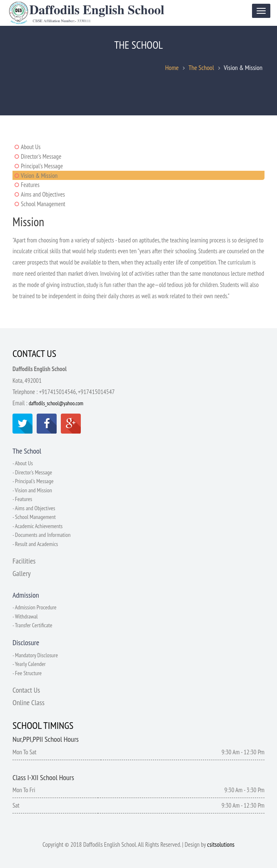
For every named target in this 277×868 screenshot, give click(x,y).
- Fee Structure (27, 672)
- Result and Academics (35, 544)
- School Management (34, 518)
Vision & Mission (39, 176)
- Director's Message (32, 474)
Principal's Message (42, 166)
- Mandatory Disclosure (35, 654)
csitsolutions (221, 843)
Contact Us (26, 689)
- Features (22, 500)
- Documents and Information (42, 535)
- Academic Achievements (38, 526)
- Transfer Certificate (32, 625)
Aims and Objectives (43, 194)
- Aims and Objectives (34, 509)
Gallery (22, 573)
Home (172, 68)
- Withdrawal (25, 616)
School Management (43, 204)
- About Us (23, 465)
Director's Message (41, 156)
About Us (31, 147)
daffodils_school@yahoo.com (56, 405)
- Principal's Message (33, 483)
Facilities (24, 561)
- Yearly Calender (29, 663)
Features (30, 185)
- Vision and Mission (32, 491)
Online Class (29, 701)
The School (201, 68)
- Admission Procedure (35, 607)
